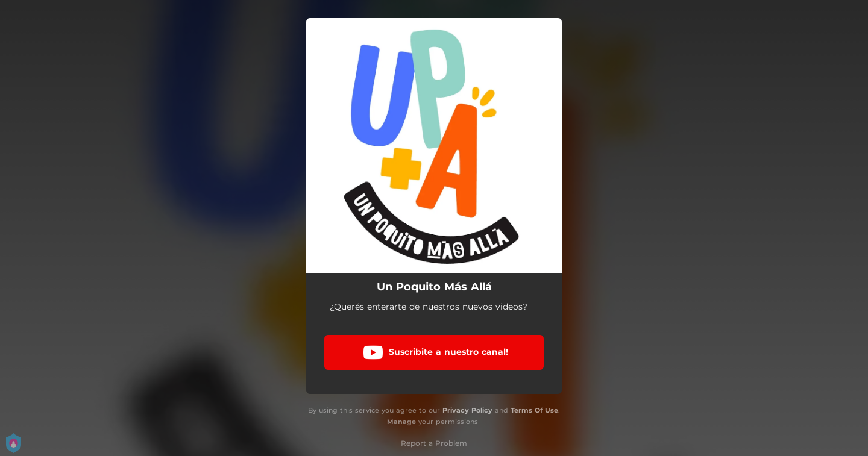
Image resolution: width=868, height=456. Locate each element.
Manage (401, 422)
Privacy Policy (467, 410)
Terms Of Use (534, 410)
